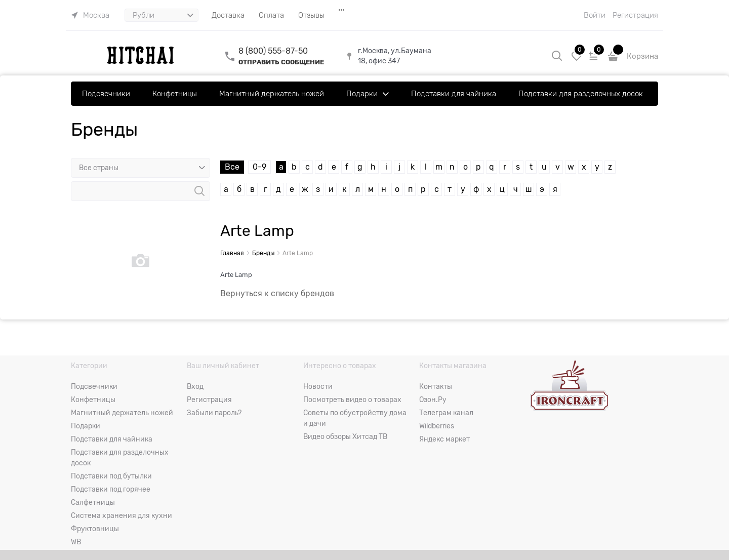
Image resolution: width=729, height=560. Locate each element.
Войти (595, 15)
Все (232, 167)
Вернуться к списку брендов (277, 294)
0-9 (259, 167)
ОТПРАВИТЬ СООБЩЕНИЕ (281, 62)
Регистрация (635, 15)
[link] (90, 15)
